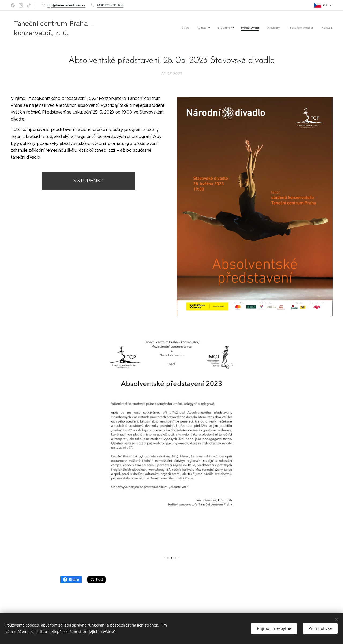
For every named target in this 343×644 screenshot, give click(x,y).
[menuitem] (277, 28)
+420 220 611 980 (110, 5)
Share (71, 580)
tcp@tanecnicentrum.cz (66, 5)
